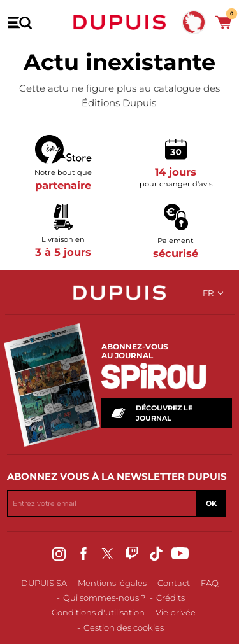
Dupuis (120, 22)
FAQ (210, 583)
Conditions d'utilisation (98, 612)
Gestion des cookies (124, 627)
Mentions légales (112, 583)
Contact (174, 583)
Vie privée (176, 612)
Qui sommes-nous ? (104, 598)
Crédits (170, 598)
